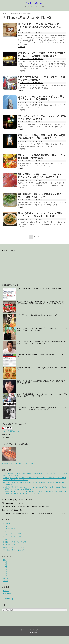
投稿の (7, 594)
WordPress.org (8, 599)
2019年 (6, 560)
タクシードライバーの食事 (12, 534)
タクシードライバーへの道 (12, 537)
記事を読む (22, 47)
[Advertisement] (17, 266)
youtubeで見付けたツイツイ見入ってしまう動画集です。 (21, 463)
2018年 (6, 579)
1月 (6, 576)
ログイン (6, 591)
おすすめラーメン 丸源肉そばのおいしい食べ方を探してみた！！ (39, 315)
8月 (6, 562)
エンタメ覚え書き (9, 529)
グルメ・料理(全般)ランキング (11, 431)
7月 (6, 564)
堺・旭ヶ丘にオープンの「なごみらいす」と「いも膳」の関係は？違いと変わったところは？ (41, 27)
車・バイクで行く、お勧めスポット (15, 550)
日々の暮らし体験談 (10, 545)
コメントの (9, 596)
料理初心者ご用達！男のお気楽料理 (32, 33)
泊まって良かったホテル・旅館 (14, 547)
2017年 (6, 581)
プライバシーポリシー (35, 630)
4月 (6, 570)
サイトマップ (46, 630)
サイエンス (7, 531)
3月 (6, 572)
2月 (6, 574)
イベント (6, 526)
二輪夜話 (6, 539)
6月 (6, 566)
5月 (6, 568)
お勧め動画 (7, 523)
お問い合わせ (23, 630)
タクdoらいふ (33, 3)
